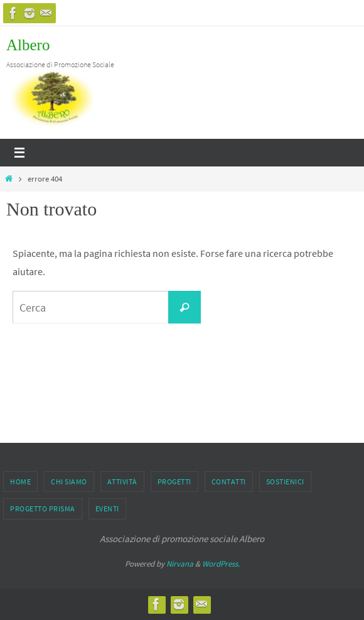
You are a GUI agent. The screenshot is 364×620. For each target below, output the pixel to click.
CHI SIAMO (69, 481)
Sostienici (285, 481)
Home (20, 481)
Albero (28, 45)
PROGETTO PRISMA (43, 509)
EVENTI (107, 509)
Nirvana (180, 564)
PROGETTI (174, 481)
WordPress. (221, 564)
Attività (122, 481)
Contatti (229, 481)
